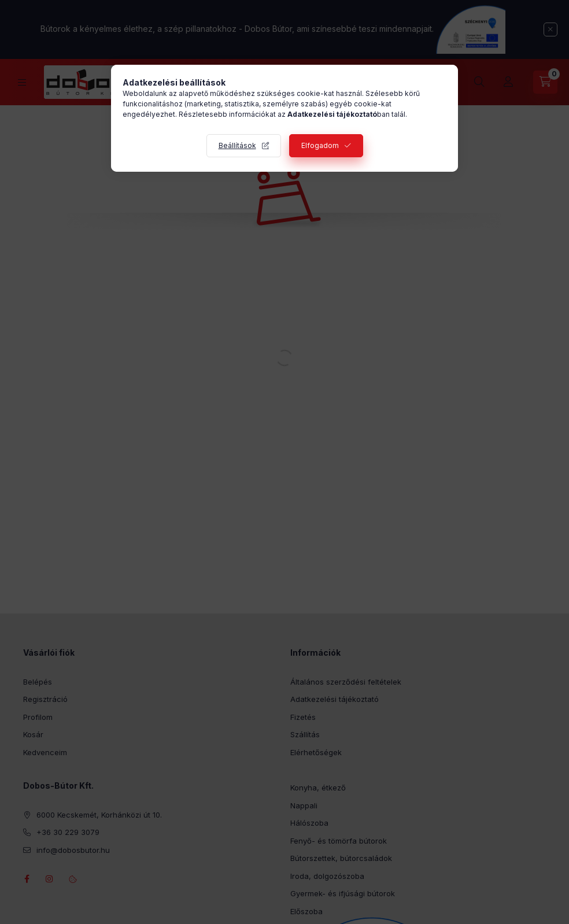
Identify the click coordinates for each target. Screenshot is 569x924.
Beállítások (237, 145)
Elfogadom (320, 145)
